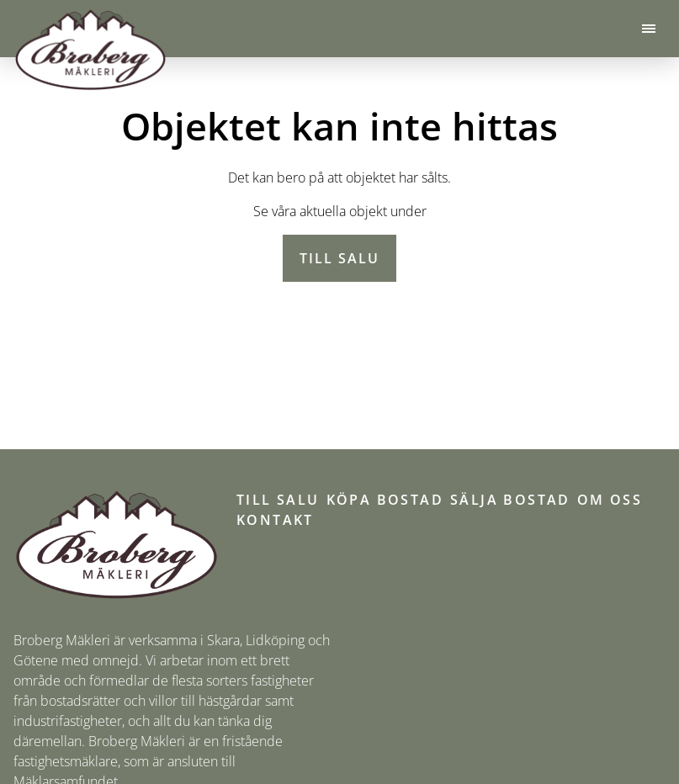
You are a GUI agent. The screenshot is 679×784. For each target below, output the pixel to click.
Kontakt (275, 520)
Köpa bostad (385, 500)
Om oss (610, 500)
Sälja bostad (510, 500)
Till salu (339, 258)
